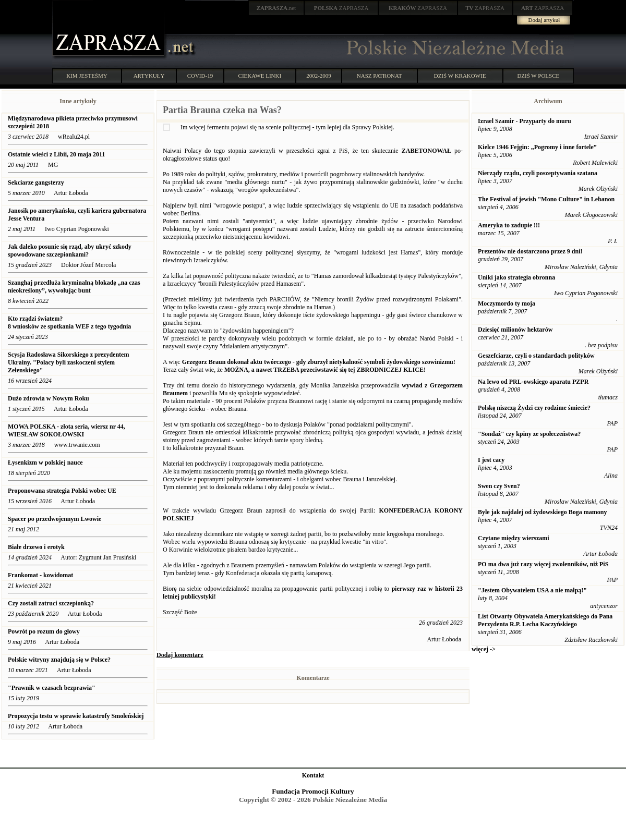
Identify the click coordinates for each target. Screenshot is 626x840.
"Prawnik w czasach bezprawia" (52, 688)
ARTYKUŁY (149, 76)
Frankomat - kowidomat (40, 575)
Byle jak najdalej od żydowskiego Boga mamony (542, 512)
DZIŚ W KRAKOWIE (460, 76)
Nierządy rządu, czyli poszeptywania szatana (538, 173)
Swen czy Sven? (499, 486)
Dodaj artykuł (544, 20)
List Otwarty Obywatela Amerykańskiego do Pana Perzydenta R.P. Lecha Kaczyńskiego (545, 620)
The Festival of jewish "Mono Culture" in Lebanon (546, 199)
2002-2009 (319, 76)
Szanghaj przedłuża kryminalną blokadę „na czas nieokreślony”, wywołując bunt (74, 287)
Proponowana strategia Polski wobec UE (62, 491)
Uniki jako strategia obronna (516, 277)
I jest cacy (491, 460)
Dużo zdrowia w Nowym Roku (49, 398)
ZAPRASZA (341, 8)
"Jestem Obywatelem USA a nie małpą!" (532, 590)
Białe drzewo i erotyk (36, 547)
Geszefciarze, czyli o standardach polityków (536, 356)
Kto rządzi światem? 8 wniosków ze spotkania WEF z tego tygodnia (69, 322)
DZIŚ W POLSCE (538, 76)
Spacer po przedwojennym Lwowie (55, 519)
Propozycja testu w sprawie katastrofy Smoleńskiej (76, 716)
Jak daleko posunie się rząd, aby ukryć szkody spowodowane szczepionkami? (70, 251)
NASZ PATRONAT (380, 76)
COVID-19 (200, 76)
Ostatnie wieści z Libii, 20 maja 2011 (56, 154)
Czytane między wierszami (514, 538)
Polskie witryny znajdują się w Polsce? (59, 660)
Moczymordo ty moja (507, 303)
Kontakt (313, 775)
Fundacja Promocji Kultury (313, 791)
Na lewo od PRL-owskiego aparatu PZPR (533, 382)
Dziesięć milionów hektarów (515, 330)
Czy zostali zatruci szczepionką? (51, 603)
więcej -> (484, 649)
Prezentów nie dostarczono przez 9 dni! (530, 251)
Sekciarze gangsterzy (36, 182)
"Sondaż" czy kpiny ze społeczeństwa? (529, 434)
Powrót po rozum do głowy (44, 631)
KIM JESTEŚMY (87, 76)
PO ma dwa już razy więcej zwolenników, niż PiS (543, 564)
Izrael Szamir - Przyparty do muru (525, 121)
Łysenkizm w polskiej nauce (46, 462)
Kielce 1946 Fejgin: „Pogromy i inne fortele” (537, 147)
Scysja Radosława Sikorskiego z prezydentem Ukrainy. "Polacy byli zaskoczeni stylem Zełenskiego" (68, 362)
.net (276, 8)
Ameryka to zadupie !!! (509, 225)
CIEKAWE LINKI (260, 76)
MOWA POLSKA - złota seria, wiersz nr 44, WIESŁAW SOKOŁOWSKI (67, 430)
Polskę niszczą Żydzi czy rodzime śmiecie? (534, 408)
